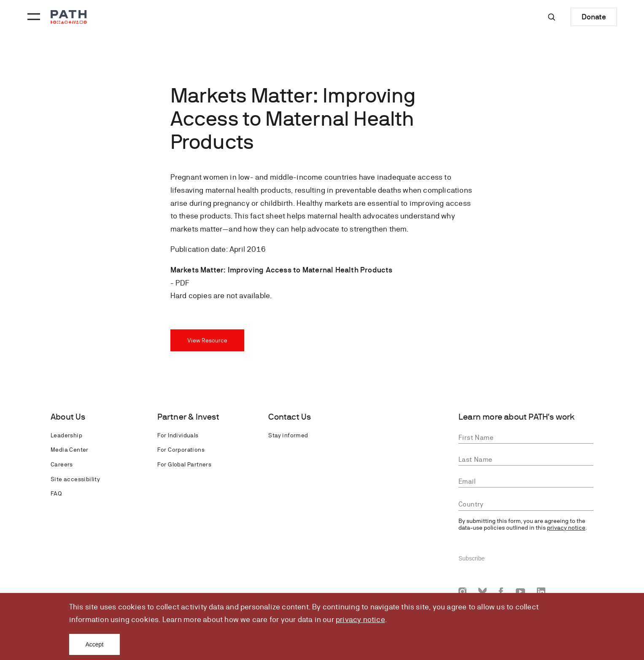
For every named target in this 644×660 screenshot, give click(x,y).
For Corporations (181, 450)
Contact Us (290, 417)
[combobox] (526, 504)
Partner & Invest (188, 417)
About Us (68, 417)
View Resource (207, 340)
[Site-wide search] (552, 17)
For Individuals (178, 435)
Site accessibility (75, 479)
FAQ (56, 493)
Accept (95, 644)
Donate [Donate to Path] (594, 17)
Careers (62, 464)
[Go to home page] (69, 17)
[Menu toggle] (32, 17)
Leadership (66, 435)
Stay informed (288, 435)
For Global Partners (185, 464)
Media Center (70, 450)
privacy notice (360, 619)
